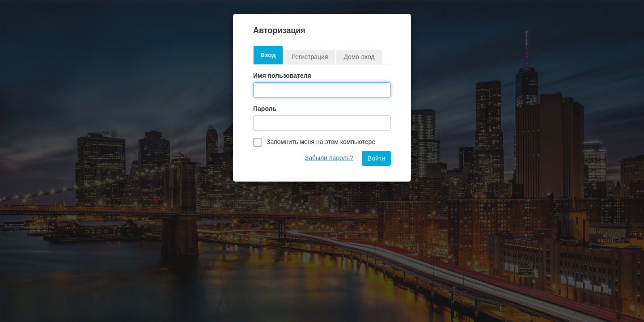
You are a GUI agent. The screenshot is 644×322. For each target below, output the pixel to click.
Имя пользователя (282, 76)
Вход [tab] (268, 55)
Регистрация (310, 57)
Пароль (265, 109)
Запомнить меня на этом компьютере (321, 142)
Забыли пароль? (329, 158)
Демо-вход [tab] (359, 57)
